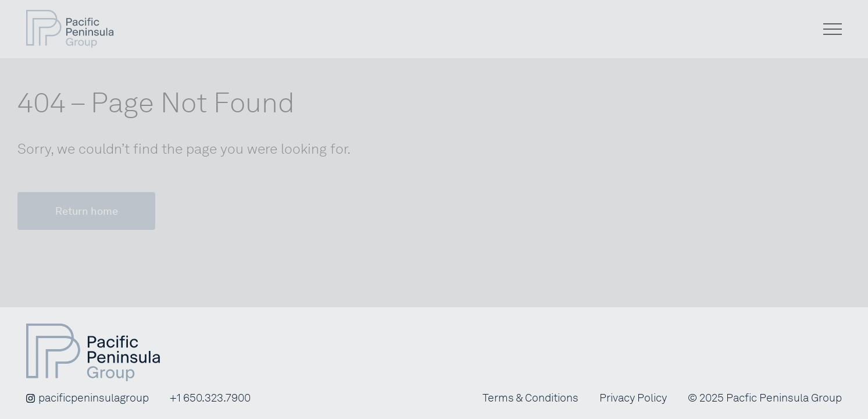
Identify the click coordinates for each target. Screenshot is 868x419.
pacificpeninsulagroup (87, 398)
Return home (87, 211)
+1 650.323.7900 (210, 398)
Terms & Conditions (531, 398)
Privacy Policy (633, 398)
